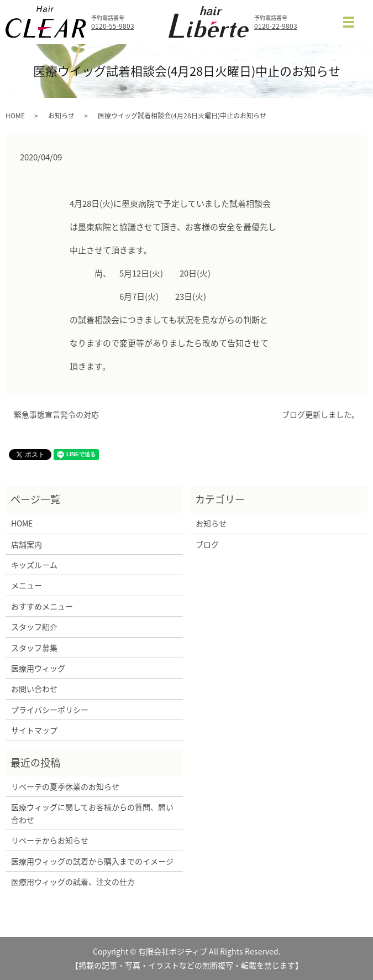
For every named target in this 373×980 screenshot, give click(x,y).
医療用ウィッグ (38, 668)
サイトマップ (34, 730)
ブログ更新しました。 (321, 415)
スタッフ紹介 (34, 627)
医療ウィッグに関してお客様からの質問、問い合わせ (92, 813)
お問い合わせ (34, 689)
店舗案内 (27, 544)
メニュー (27, 585)
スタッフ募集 (34, 648)
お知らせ (61, 116)
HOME (15, 116)
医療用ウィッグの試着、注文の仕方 (73, 882)
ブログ (207, 544)
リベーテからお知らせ (50, 840)
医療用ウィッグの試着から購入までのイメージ (94, 861)
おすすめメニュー (42, 606)
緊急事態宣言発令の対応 (56, 415)
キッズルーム (34, 565)
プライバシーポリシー (50, 710)
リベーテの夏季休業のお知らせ (65, 786)
